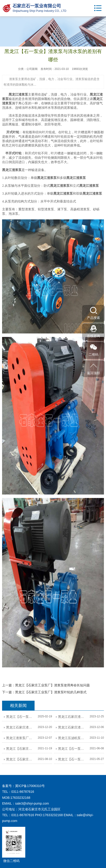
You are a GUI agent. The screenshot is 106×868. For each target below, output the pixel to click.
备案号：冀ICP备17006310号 (23, 786)
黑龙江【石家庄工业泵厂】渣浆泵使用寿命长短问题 (52, 685)
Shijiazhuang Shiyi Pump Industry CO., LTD (39, 11)
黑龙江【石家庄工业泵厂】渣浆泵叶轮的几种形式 (51, 692)
